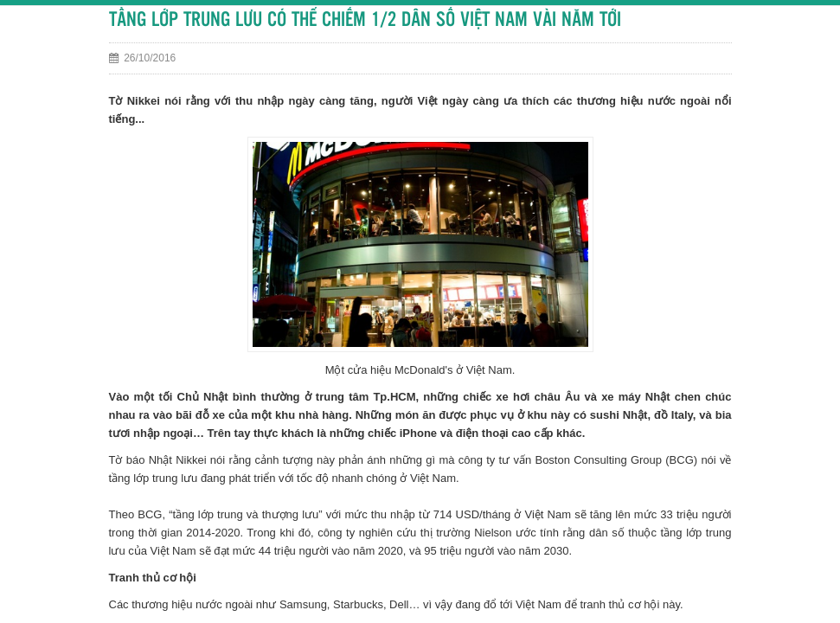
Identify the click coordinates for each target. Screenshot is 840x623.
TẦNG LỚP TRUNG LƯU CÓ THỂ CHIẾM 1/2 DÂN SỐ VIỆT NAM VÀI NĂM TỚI (365, 20)
